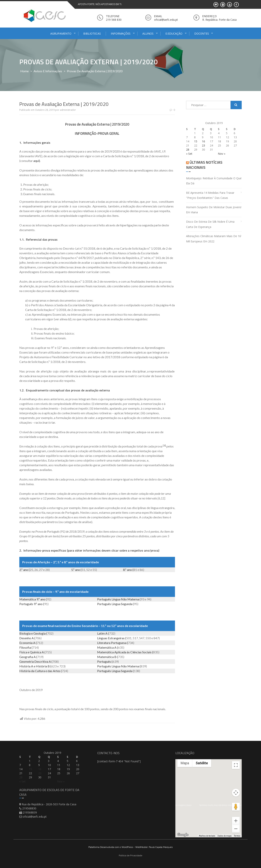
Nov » (222, 154)
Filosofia (25, 647)
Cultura (40, 671)
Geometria (27, 661)
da (33, 671)
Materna (133, 599)
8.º (125, 570)
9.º (38, 599)
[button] (205, 801)
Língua (116, 599)
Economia (26, 643)
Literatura (104, 643)
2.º (21, 570)
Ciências (136, 652)
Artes (57, 671)
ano (26, 570)
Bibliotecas (92, 33)
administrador (68, 110)
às (128, 652)
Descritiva (41, 661)
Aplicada (120, 652)
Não (124, 599)
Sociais (147, 652)
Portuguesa (119, 643)
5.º (73, 570)
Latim (101, 633)
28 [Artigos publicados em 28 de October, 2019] (188, 150)
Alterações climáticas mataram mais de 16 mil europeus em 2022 (214, 239)
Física (23, 652)
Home (24, 71)
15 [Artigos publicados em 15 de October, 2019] (196, 141)
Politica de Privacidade (130, 855)
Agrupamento (61, 33)
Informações (121, 33)
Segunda (127, 604)
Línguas (102, 638)
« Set (189, 154)
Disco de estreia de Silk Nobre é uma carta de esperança (210, 224)
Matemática (28, 599)
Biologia (25, 633)
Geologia (40, 633)
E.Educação (174, 33)
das (50, 671)
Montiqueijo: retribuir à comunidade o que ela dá (214, 181)
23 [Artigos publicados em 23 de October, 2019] (203, 145)
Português (104, 599)
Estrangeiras (116, 638)
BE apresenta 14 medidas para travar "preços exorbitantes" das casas (210, 195)
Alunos (148, 33)
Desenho (25, 638)
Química (36, 652)
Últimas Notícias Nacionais (204, 165)
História (25, 666)
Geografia (26, 657)
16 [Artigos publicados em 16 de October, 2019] (203, 141)
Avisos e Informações (48, 71)
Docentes (202, 33)
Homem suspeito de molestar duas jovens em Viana (214, 210)
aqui (36, 161)
